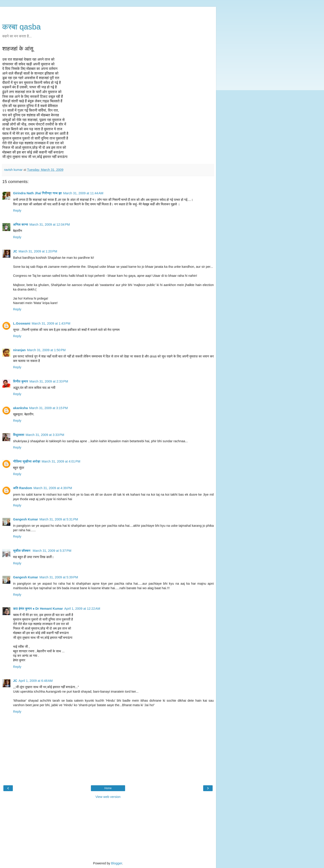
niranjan (19, 350)
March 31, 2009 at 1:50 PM (46, 350)
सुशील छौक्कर (22, 551)
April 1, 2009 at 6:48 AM (36, 681)
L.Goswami (22, 323)
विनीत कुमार (21, 381)
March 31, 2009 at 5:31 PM (59, 519)
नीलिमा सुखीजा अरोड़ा (27, 461)
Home (108, 788)
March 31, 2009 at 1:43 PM (51, 323)
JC (15, 251)
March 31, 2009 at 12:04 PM (50, 224)
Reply (17, 211)
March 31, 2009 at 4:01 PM (61, 461)
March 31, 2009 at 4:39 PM (53, 488)
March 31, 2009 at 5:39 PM (59, 577)
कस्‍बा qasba (21, 27)
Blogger (117, 863)
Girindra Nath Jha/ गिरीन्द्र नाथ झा (37, 193)
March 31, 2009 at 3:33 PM (45, 435)
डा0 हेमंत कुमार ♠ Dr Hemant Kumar (38, 609)
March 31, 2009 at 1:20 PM (38, 251)
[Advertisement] (108, 12)
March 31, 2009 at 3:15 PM (49, 408)
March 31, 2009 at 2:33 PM (49, 381)
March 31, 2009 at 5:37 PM (52, 551)
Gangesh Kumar (26, 519)
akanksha (20, 408)
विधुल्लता (19, 435)
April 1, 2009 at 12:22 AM (82, 609)
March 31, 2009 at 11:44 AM (83, 193)
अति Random (23, 488)
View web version (108, 797)
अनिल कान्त (21, 224)
